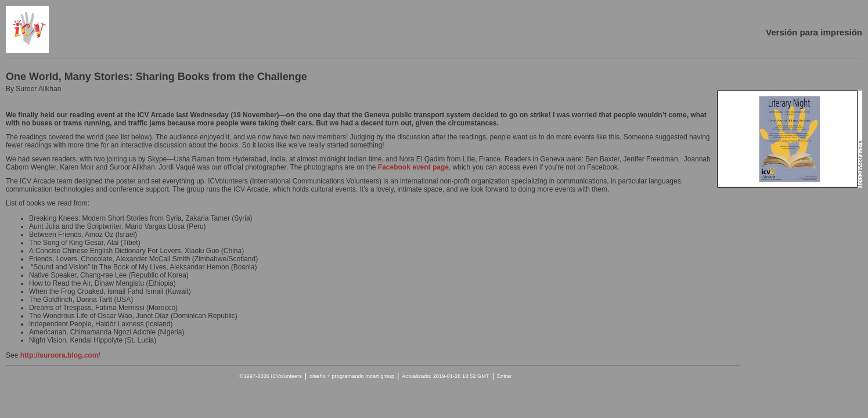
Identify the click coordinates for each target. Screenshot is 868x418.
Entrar (504, 376)
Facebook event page (413, 167)
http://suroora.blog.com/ (60, 355)
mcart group (380, 376)
